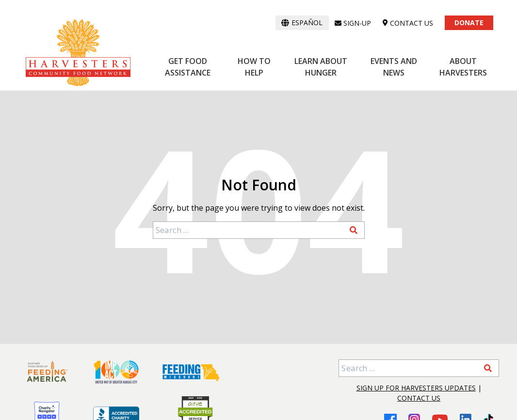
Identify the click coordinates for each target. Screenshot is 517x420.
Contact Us (419, 398)
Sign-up (353, 23)
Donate (469, 23)
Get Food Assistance (188, 67)
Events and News (394, 67)
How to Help (254, 67)
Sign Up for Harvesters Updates (416, 388)
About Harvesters (463, 67)
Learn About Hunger (321, 67)
